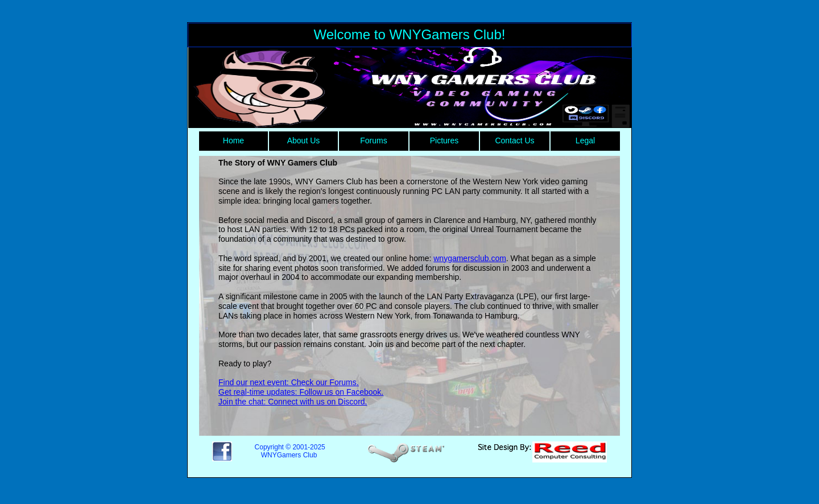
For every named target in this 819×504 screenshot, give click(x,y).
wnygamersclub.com (470, 258)
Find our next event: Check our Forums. (289, 382)
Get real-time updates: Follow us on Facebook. (301, 392)
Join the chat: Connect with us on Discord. (293, 402)
